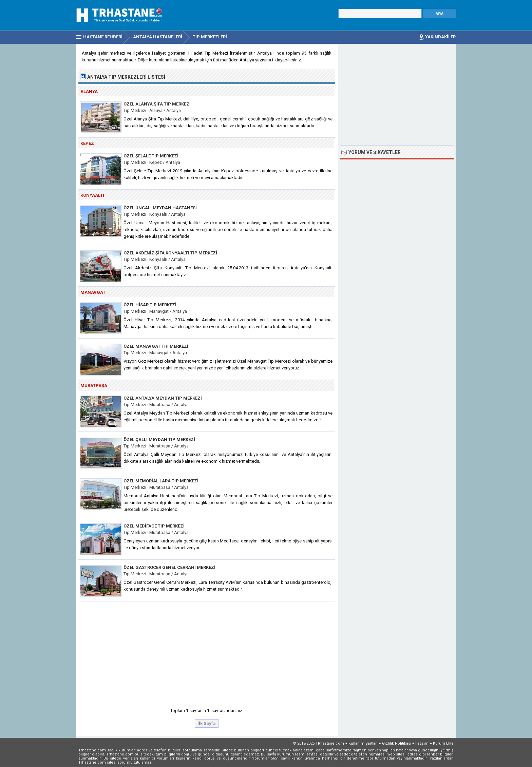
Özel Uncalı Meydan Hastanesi (160, 208)
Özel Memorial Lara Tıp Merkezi (161, 481)
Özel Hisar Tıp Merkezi (150, 305)
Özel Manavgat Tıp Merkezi (156, 346)
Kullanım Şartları (363, 743)
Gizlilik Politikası (397, 743)
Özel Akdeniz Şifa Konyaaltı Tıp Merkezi (170, 253)
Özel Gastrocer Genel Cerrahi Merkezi (169, 567)
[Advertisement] (207, 652)
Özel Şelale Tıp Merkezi (151, 156)
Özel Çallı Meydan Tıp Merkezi (159, 439)
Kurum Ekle (443, 743)
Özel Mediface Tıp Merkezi (154, 526)
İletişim (422, 743)
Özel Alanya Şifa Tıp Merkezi (157, 104)
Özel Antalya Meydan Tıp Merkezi (163, 398)
